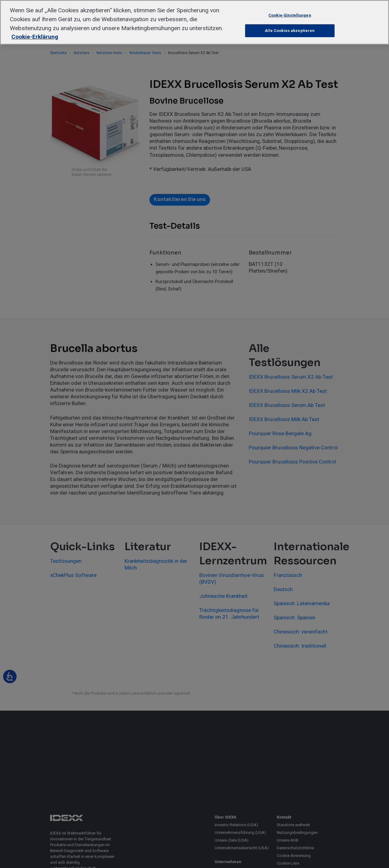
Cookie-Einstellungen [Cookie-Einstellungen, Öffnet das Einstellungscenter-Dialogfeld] (290, 15)
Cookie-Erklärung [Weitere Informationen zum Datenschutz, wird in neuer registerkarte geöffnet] (35, 37)
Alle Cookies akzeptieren (290, 31)
